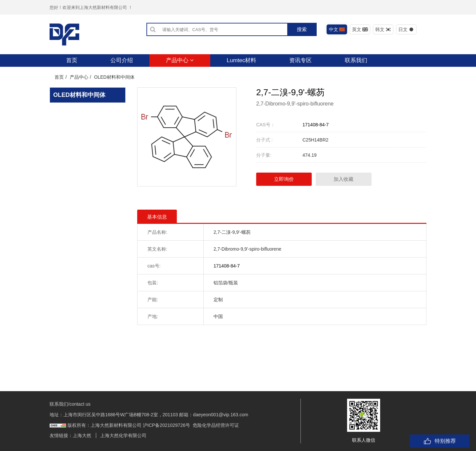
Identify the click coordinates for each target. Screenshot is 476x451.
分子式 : (264, 140)
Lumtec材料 (242, 60)
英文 (360, 29)
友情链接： (61, 435)
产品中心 (180, 60)
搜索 (302, 29)
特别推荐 (440, 441)
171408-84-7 (316, 125)
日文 (406, 29)
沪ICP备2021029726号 (166, 425)
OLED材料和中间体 (114, 77)
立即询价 (284, 179)
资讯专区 (300, 60)
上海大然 (82, 435)
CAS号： (266, 125)
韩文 (383, 29)
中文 (337, 29)
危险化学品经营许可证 (216, 425)
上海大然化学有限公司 (123, 435)
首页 (72, 60)
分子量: (264, 155)
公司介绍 (122, 60)
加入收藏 (344, 179)
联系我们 (356, 60)
